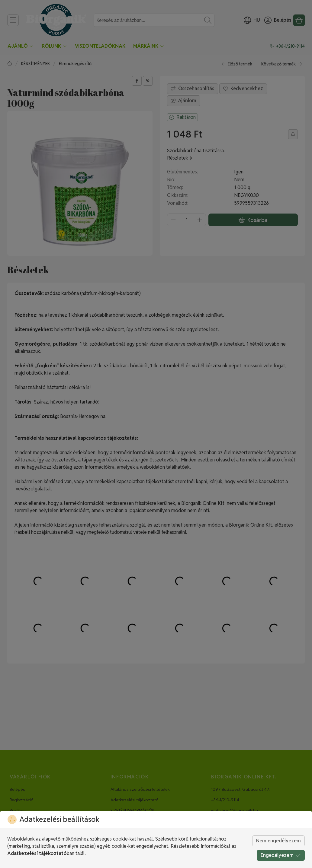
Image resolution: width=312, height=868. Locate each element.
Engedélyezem (281, 855)
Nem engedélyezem (278, 841)
